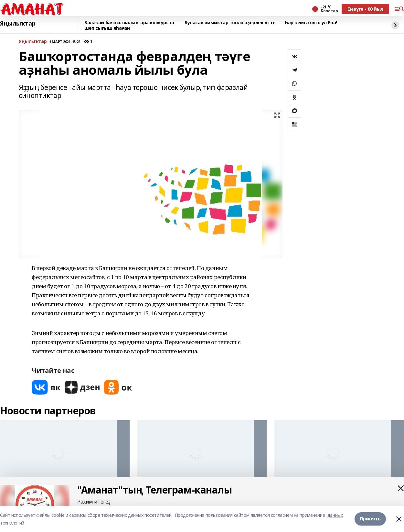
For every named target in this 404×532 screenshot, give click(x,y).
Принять (370, 519)
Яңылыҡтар (18, 24)
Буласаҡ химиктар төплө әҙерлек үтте (230, 23)
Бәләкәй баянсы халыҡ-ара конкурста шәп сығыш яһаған (129, 25)
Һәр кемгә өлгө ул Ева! (311, 23)
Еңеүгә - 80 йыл (365, 9)
